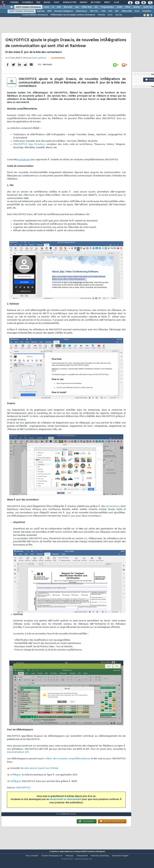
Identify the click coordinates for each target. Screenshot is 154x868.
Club (116, 2)
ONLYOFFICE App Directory (29, 147)
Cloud (46, 7)
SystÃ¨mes (148, 7)
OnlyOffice (147, 11)
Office (128, 7)
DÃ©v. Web (87, 7)
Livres (110, 15)
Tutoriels (27, 2)
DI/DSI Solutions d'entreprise (28, 7)
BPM (49, 11)
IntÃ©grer (16, 778)
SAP (117, 11)
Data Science (81, 11)
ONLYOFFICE (23, 791)
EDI (96, 7)
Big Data (41, 11)
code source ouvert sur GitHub (41, 771)
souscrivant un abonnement (66, 802)
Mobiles (137, 7)
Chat (56, 2)
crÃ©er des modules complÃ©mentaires (67, 762)
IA (53, 7)
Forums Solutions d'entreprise (35, 15)
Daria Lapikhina (39, 61)
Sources (119, 15)
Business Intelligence (64, 11)
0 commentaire (58, 61)
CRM (103, 11)
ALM (59, 7)
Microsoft (68, 7)
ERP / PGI (94, 11)
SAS (110, 11)
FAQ (38, 2)
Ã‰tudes (96, 2)
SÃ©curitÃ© (127, 11)
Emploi (83, 2)
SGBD (120, 7)
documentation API (18, 755)
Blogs (47, 2)
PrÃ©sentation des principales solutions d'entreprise (73, 15)
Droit (107, 2)
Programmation (107, 7)
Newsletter (69, 2)
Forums (14, 2)
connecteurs (112, 509)
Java (77, 7)
